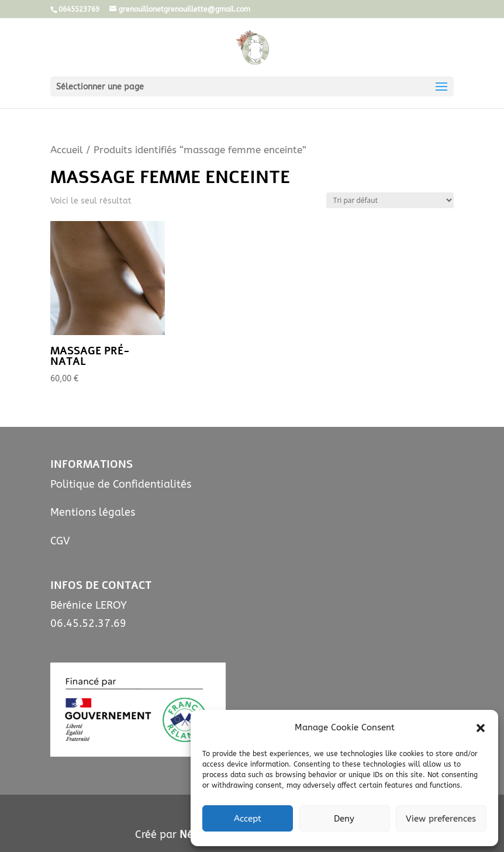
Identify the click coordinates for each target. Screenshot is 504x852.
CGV (60, 541)
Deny (344, 819)
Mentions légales (93, 512)
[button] (481, 728)
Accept (248, 819)
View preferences (441, 819)
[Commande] (390, 200)
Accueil (67, 150)
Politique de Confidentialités (121, 484)
